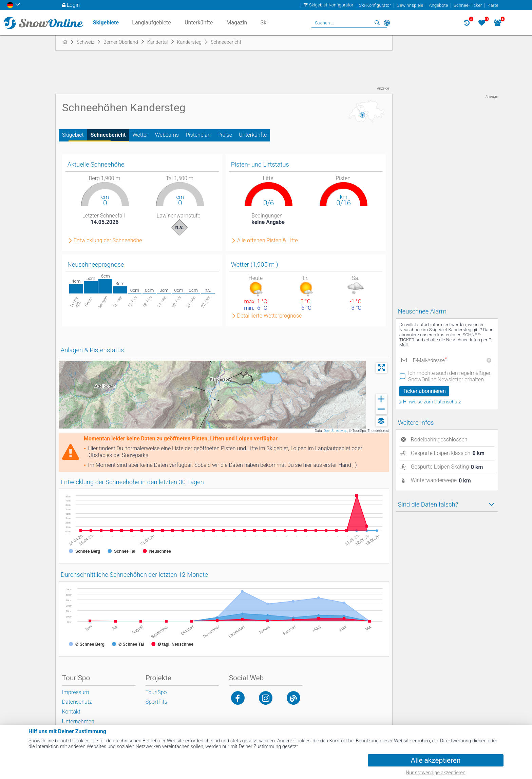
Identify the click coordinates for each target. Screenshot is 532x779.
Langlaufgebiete (151, 23)
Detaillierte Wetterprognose (270, 316)
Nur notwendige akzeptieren (436, 773)
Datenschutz (77, 702)
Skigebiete (106, 23)
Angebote (438, 5)
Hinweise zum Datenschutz (432, 402)
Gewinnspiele (410, 5)
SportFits (156, 702)
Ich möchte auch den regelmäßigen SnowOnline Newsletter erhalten (450, 376)
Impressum (76, 692)
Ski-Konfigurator (375, 5)
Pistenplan (198, 135)
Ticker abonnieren (424, 391)
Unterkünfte (253, 135)
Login (73, 5)
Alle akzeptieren (436, 760)
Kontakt (71, 712)
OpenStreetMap (335, 431)
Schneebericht (108, 135)
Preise (225, 135)
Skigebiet (73, 135)
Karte (493, 5)
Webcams (167, 135)
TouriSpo (156, 692)
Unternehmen (78, 721)
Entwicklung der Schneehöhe (108, 241)
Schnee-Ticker (468, 5)
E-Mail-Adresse (430, 360)
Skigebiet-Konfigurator (331, 5)
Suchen (377, 23)
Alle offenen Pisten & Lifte (268, 241)
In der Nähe (387, 23)
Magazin (237, 23)
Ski (264, 23)
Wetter (140, 135)
